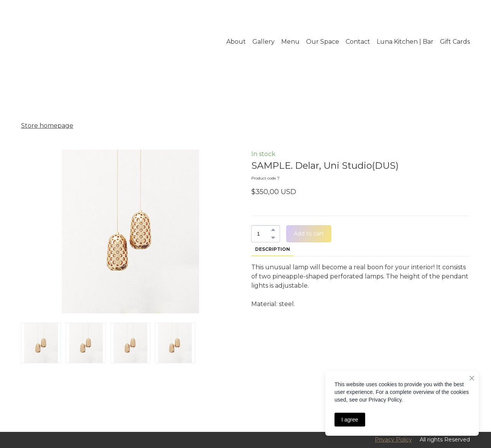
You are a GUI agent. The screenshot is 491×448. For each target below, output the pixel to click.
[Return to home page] (66, 41)
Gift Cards (455, 42)
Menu (290, 42)
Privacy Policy (393, 440)
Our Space (323, 42)
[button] (273, 230)
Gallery (264, 42)
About (236, 42)
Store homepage (47, 126)
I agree (350, 420)
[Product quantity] (264, 234)
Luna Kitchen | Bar (405, 42)
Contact (358, 42)
